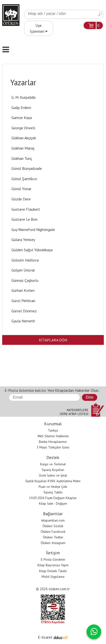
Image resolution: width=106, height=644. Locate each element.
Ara (100, 14)
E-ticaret (45, 637)
